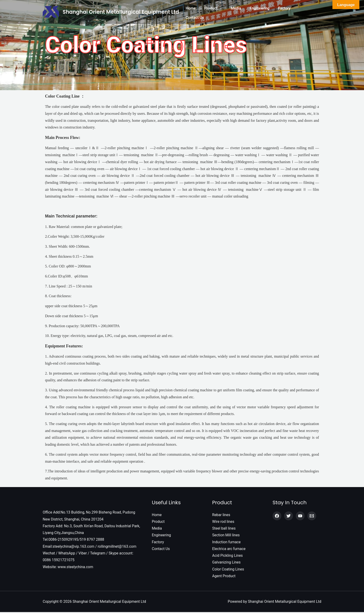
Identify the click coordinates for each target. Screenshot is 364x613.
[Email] (312, 516)
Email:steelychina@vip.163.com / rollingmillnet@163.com (90, 547)
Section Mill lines (226, 536)
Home (157, 515)
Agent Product (224, 577)
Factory (158, 542)
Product (158, 522)
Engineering (162, 536)
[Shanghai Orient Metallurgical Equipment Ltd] (51, 12)
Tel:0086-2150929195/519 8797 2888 (74, 540)
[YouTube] (300, 516)
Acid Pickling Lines (228, 556)
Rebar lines (221, 515)
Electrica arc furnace (229, 549)
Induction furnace (227, 542)
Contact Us (161, 549)
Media (157, 529)
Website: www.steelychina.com (68, 568)
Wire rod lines (223, 522)
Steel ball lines (224, 529)
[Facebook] (277, 516)
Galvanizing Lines (227, 563)
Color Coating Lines (228, 570)
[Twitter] (289, 516)
